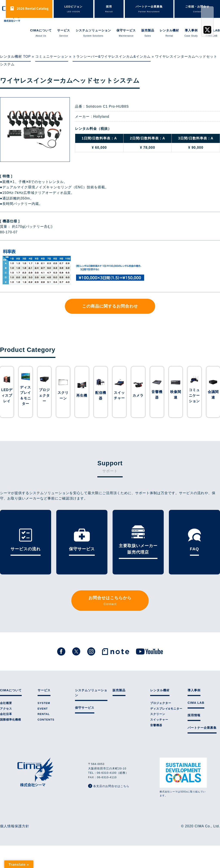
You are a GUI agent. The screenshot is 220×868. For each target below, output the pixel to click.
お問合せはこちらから (110, 601)
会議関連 (213, 395)
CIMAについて (41, 33)
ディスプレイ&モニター (166, 709)
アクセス (6, 709)
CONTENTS (46, 720)
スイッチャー (119, 395)
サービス (64, 33)
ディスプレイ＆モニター (25, 396)
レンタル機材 (169, 33)
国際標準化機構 (11, 720)
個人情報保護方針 (15, 826)
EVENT (43, 709)
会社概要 (6, 703)
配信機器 (101, 395)
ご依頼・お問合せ (197, 9)
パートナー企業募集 (149, 9)
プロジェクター (44, 395)
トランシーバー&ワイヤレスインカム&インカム (112, 56)
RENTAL (44, 714)
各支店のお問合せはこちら (109, 786)
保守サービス (126, 33)
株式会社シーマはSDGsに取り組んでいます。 (183, 777)
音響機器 (157, 395)
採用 (109, 9)
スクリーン (63, 395)
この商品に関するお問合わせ (110, 306)
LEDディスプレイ (7, 395)
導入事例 (191, 33)
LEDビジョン (74, 9)
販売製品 (148, 33)
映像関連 (176, 395)
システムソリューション (93, 33)
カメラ (138, 395)
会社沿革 (6, 714)
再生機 (82, 395)
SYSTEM (44, 703)
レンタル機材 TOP (15, 56)
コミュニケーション (52, 56)
